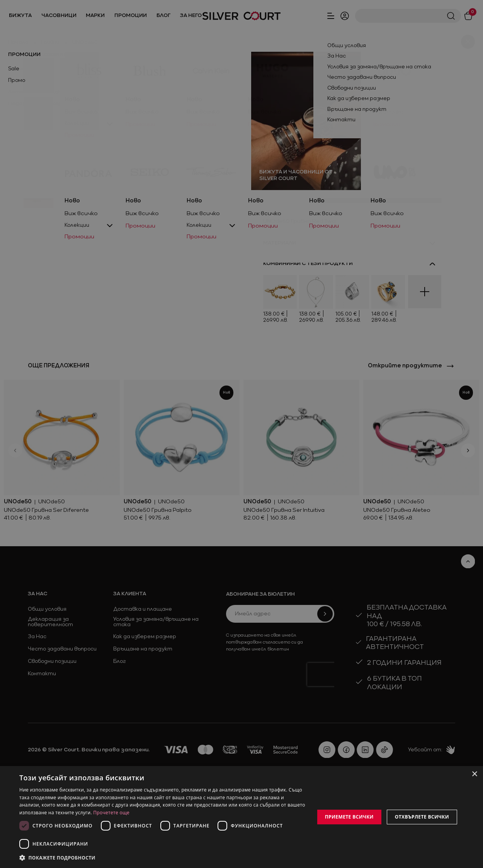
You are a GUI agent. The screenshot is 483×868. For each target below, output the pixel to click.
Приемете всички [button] (349, 817)
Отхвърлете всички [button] (422, 817)
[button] (162, 858)
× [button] (474, 774)
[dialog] (241, 817)
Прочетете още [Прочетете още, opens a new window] (111, 813)
